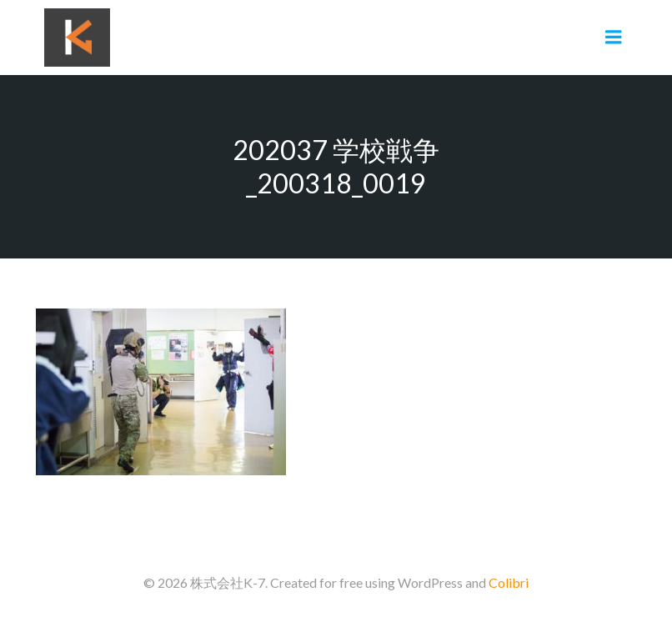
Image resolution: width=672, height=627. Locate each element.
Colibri (509, 582)
